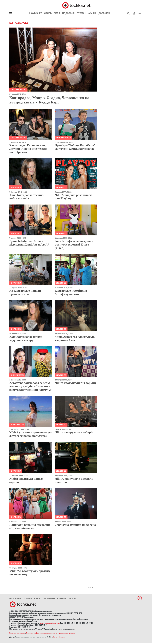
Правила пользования (17, 633)
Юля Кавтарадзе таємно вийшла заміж (26, 197)
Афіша (92, 13)
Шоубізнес (36, 13)
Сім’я (57, 13)
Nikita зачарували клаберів (74, 432)
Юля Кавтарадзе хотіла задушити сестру (26, 338)
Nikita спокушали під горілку (76, 383)
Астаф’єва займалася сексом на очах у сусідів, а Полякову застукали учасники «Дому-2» (31, 386)
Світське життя (18, 90)
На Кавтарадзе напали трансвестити (25, 292)
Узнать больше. (59, 637)
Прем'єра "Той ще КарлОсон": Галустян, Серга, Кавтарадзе (76, 147)
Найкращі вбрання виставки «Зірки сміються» (30, 526)
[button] (134, 13)
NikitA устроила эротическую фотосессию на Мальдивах (30, 434)
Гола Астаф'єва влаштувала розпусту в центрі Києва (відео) (74, 244)
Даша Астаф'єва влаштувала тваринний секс (75, 338)
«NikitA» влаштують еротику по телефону (30, 573)
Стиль (48, 13)
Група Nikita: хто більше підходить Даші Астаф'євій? (29, 243)
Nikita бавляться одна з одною (26, 480)
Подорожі (68, 13)
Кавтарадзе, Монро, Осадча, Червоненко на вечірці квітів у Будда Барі (49, 100)
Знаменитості (17, 375)
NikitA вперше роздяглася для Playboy (73, 197)
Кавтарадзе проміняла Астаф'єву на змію (71, 292)
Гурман (81, 13)
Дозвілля (104, 13)
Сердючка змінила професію (75, 525)
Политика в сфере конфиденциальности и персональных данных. (50, 633)
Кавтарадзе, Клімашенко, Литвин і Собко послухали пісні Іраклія (28, 149)
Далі (90, 587)
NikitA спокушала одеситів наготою (74, 480)
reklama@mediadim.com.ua (50, 623)
